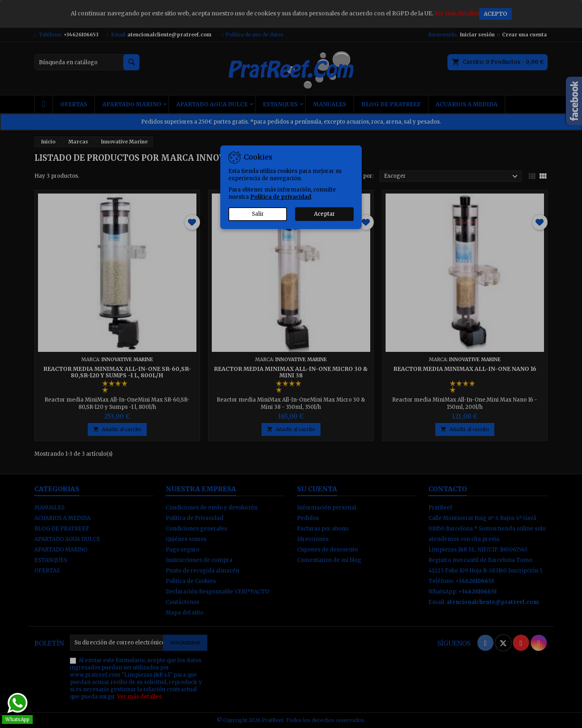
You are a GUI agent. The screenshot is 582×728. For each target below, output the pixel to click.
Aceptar (325, 214)
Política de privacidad (281, 197)
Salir (258, 214)
